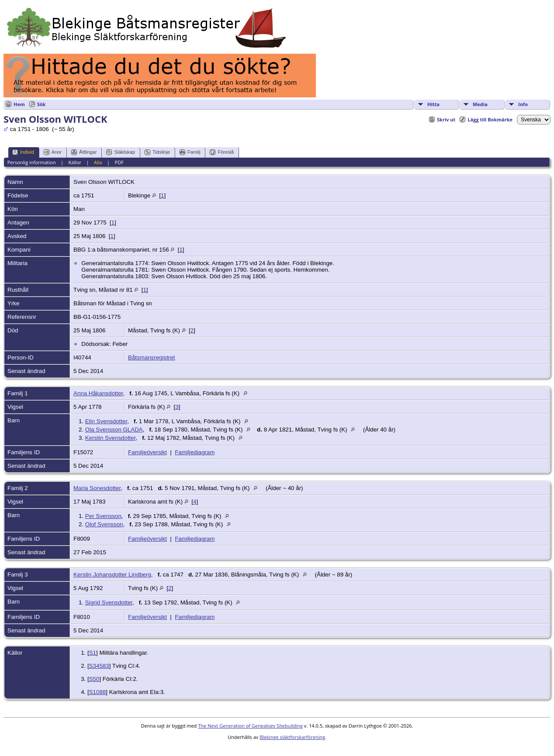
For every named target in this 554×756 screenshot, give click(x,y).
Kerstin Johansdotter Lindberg (112, 575)
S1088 (98, 692)
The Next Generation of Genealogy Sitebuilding (250, 726)
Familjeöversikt (147, 452)
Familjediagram (195, 452)
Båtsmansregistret (151, 357)
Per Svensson (103, 516)
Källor (75, 162)
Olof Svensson (104, 524)
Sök (42, 104)
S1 (93, 653)
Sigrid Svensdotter (109, 602)
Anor (53, 152)
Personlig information (32, 162)
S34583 (99, 666)
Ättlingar (84, 152)
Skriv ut (446, 119)
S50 (94, 679)
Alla (98, 162)
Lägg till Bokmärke (490, 119)
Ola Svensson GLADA (114, 430)
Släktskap (121, 152)
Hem (19, 104)
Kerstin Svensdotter (111, 438)
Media (480, 104)
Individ (23, 152)
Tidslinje (157, 152)
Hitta (433, 104)
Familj (190, 152)
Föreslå (222, 152)
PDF (119, 162)
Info (523, 104)
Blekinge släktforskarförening (292, 737)
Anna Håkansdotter (98, 393)
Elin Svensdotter (106, 421)
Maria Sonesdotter (97, 488)
